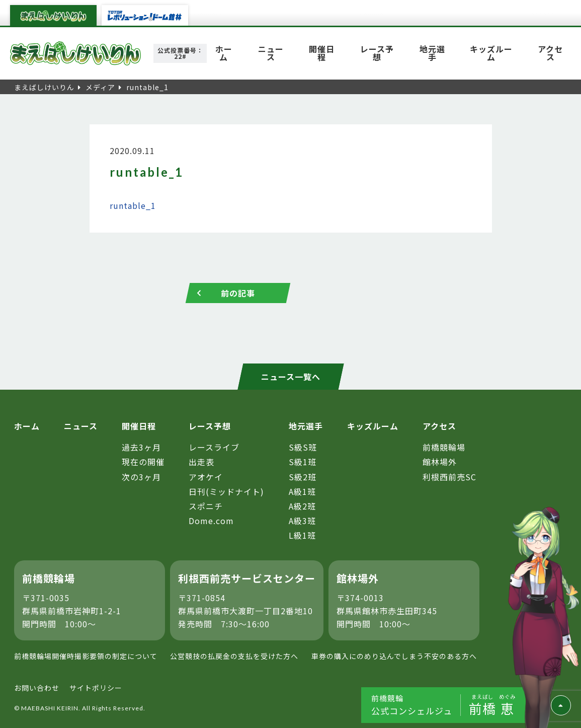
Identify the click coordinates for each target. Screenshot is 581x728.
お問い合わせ (37, 688)
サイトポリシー (96, 688)
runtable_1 (133, 205)
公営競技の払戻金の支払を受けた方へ (234, 656)
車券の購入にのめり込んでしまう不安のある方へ (394, 656)
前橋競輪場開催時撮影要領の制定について (86, 656)
